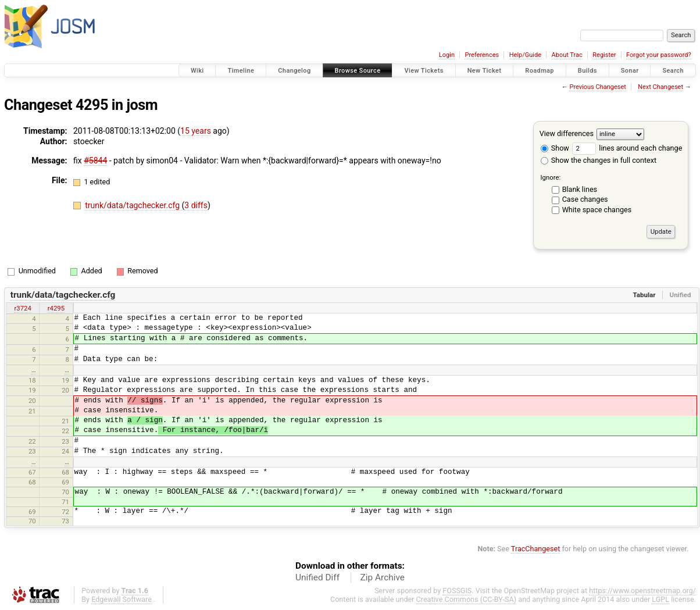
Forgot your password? (659, 55)
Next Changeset (660, 87)
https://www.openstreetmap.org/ (642, 591)
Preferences (482, 55)
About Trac (567, 55)
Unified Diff (317, 577)
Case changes (585, 199)
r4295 (56, 308)
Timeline (241, 71)
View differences (567, 133)
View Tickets (424, 71)
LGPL (660, 599)
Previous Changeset (597, 87)
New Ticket (485, 71)
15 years (196, 131)
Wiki (197, 71)
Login (447, 55)
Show (555, 148)
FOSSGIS (457, 591)
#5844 (95, 160)
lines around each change (627, 148)
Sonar (630, 71)
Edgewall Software (122, 599)
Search (673, 71)
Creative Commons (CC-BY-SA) (467, 599)
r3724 (22, 308)
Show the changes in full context (599, 160)
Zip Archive (383, 577)
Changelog (294, 71)
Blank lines (580, 189)
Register (604, 55)
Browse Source (358, 71)
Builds (587, 71)
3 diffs (196, 205)
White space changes (597, 210)
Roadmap (540, 71)
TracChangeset (536, 549)
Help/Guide (525, 55)
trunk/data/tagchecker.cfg (133, 205)
